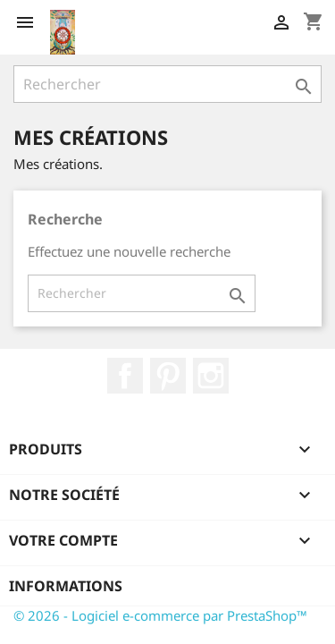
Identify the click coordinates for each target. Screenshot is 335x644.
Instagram (211, 376)
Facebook (125, 376)
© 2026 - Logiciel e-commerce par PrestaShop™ (160, 615)
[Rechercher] (167, 84)
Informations (66, 586)
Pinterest (168, 376)
